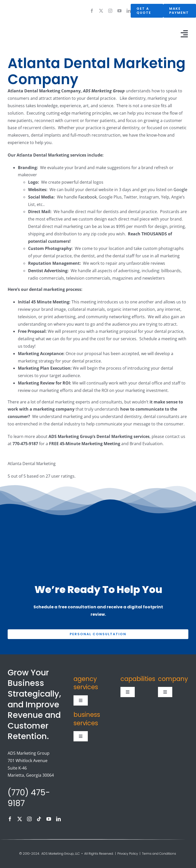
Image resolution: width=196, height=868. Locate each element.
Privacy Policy (128, 854)
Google (180, 190)
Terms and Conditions (159, 854)
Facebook (88, 197)
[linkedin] (129, 11)
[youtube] (119, 11)
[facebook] (92, 11)
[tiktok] (39, 819)
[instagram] (110, 11)
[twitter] (101, 11)
